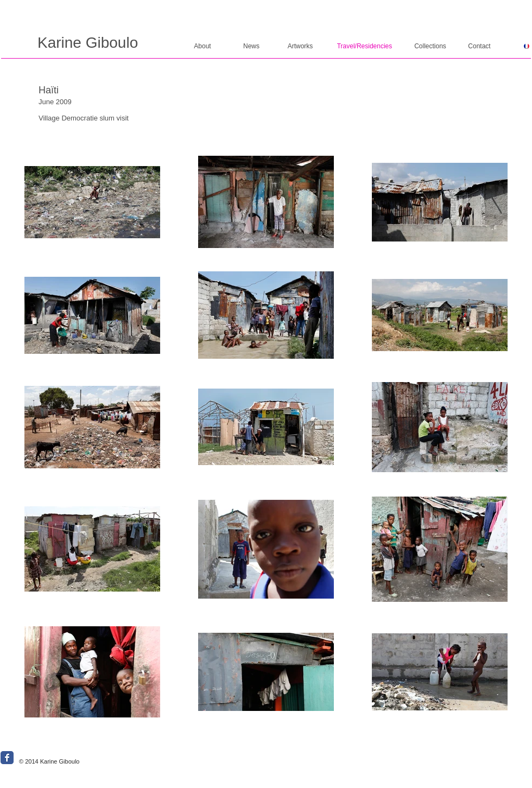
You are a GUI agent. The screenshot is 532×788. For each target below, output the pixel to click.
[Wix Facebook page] (7, 758)
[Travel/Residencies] (365, 46)
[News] (251, 46)
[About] (202, 46)
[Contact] (479, 46)
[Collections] (430, 46)
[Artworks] (300, 46)
